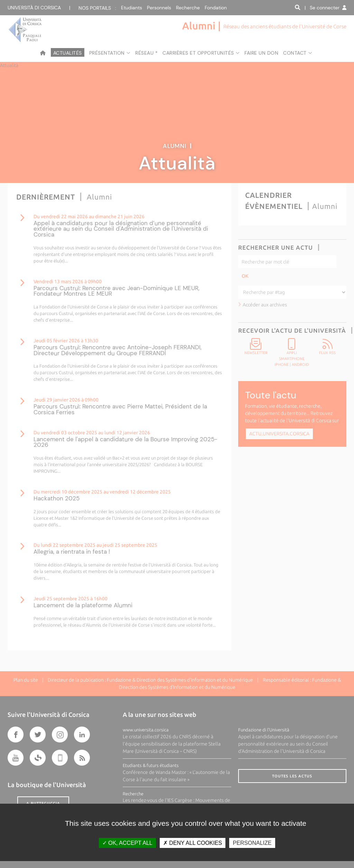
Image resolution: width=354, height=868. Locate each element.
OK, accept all (127, 843)
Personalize (252, 843)
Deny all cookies (193, 843)
